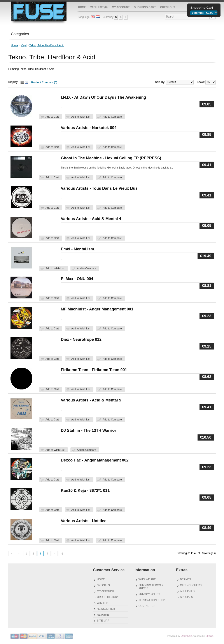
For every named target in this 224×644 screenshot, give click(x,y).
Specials (103, 585)
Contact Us (147, 606)
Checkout (168, 7)
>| (62, 554)
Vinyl (24, 45)
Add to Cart (52, 117)
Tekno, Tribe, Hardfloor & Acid (47, 45)
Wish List (103, 603)
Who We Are (147, 579)
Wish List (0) (99, 7)
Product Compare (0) (44, 83)
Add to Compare (112, 117)
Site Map (103, 621)
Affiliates (187, 591)
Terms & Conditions (153, 600)
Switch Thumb (24, 83)
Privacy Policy (149, 594)
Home (82, 7)
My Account (121, 7)
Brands (185, 579)
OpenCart (186, 636)
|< (12, 554)
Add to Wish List (81, 117)
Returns (103, 615)
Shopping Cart (145, 7)
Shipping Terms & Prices (151, 587)
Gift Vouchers (191, 585)
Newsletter (106, 609)
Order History (108, 597)
